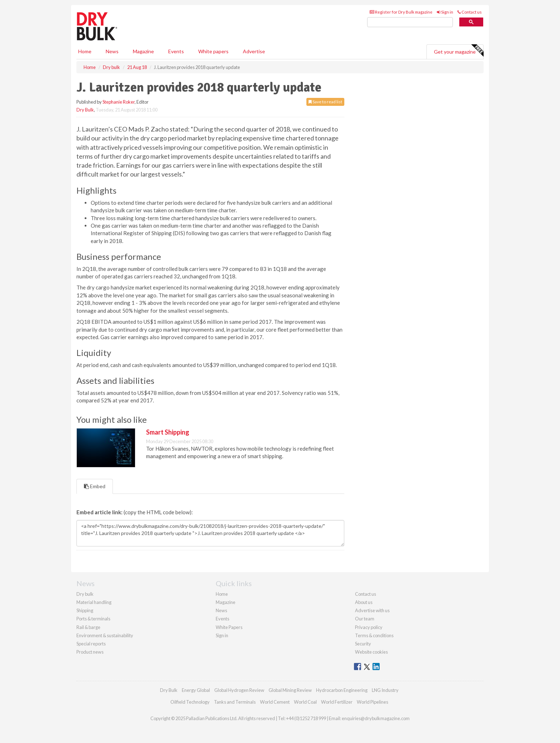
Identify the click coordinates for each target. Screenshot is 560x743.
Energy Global (196, 690)
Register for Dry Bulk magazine (401, 12)
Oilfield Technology (190, 702)
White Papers (229, 627)
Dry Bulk (85, 110)
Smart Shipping (168, 432)
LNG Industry (385, 690)
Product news (90, 652)
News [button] (112, 51)
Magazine (143, 51)
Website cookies (371, 652)
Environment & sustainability (105, 635)
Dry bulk (85, 594)
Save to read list (325, 102)
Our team (365, 619)
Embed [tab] (95, 486)
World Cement (275, 702)
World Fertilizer (337, 702)
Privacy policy (369, 627)
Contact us (470, 12)
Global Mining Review (290, 690)
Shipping (85, 610)
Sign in (445, 12)
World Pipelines (372, 702)
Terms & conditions (374, 635)
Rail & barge (88, 627)
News (221, 610)
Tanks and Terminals (235, 702)
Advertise (254, 51)
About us (364, 602)
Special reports (91, 644)
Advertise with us (372, 610)
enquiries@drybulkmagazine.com (376, 718)
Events (176, 51)
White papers (213, 51)
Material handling (94, 602)
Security (363, 644)
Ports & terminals (93, 619)
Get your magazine (459, 51)
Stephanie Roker (119, 102)
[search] (410, 22)
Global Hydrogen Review (239, 690)
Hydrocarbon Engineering (342, 690)
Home (85, 51)
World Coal (305, 702)
